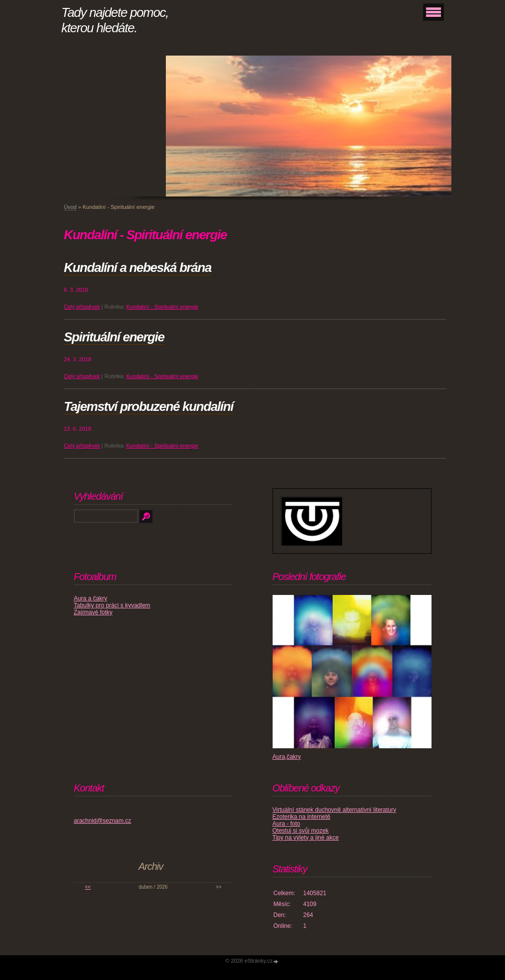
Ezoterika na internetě (302, 817)
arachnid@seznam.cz (103, 821)
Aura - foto (287, 824)
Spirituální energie (114, 337)
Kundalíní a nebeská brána (138, 267)
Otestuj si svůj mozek (301, 831)
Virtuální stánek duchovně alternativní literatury (334, 810)
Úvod (71, 207)
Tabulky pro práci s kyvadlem (112, 605)
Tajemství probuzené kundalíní (149, 406)
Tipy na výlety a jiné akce (306, 838)
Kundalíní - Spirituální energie (162, 307)
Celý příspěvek (82, 307)
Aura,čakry (287, 757)
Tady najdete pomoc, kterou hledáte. (115, 20)
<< (88, 887)
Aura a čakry (91, 598)
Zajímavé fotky (93, 612)
